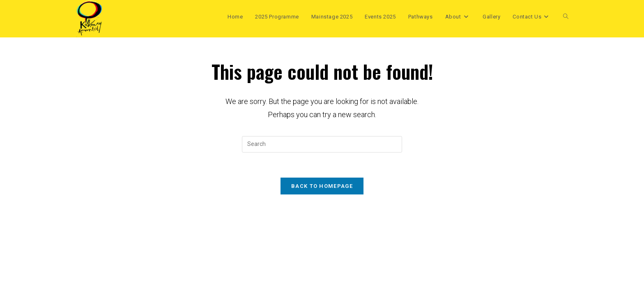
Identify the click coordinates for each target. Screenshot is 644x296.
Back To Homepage (322, 186)
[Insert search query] (322, 144)
